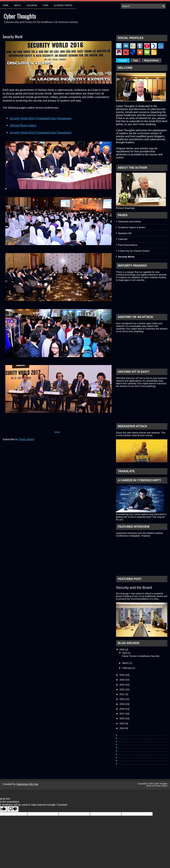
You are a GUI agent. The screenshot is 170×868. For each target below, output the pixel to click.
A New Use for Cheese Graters (134, 251)
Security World (12, 37)
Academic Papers (63, 5)
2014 (122, 728)
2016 (122, 718)
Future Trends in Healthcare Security (140, 656)
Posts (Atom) (27, 439)
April (125, 653)
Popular (123, 60)
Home (6, 5)
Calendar (32, 5)
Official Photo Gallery (23, 125)
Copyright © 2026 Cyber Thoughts (153, 784)
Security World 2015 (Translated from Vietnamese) (41, 118)
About (18, 5)
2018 (122, 709)
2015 (122, 723)
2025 (122, 675)
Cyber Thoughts (20, 16)
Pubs (46, 5)
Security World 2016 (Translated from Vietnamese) (41, 132)
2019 (122, 704)
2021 (122, 694)
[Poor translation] (13, 809)
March (126, 663)
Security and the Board (134, 588)
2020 (122, 699)
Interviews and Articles (130, 222)
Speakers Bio (125, 233)
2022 (122, 689)
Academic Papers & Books (132, 227)
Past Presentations (128, 245)
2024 (122, 680)
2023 (122, 685)
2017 (122, 714)
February (127, 668)
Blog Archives (151, 60)
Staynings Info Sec (28, 784)
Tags (136, 60)
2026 (122, 649)
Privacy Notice (161, 786)
